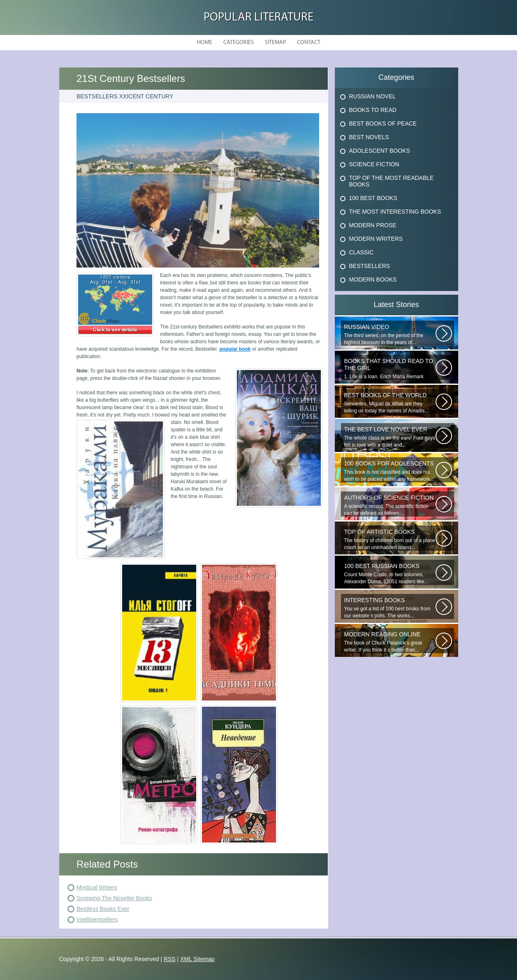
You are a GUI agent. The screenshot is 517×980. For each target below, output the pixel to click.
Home (205, 43)
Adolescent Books (380, 151)
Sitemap (275, 43)
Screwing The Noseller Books (114, 898)
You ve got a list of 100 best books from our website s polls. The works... (390, 608)
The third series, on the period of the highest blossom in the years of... (390, 334)
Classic (362, 252)
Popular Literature (258, 17)
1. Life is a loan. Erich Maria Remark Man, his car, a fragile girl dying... (390, 369)
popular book (235, 349)
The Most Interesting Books (395, 212)
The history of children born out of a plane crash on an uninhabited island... (390, 539)
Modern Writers (376, 239)
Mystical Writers (97, 887)
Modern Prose (373, 225)
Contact (309, 43)
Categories (239, 43)
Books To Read (373, 110)
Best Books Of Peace (383, 123)
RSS (170, 959)
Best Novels (369, 137)
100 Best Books (373, 198)
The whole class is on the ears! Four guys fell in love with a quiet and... (390, 437)
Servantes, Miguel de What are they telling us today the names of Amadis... (390, 403)
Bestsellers (370, 266)
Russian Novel (373, 96)
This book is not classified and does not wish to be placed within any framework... (390, 471)
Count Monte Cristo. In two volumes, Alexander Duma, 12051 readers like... (390, 574)
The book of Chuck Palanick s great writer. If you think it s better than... (390, 642)
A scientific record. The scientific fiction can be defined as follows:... (390, 505)
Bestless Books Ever (103, 909)
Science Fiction (374, 164)
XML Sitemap (197, 959)
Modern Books (373, 279)
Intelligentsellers (97, 919)
